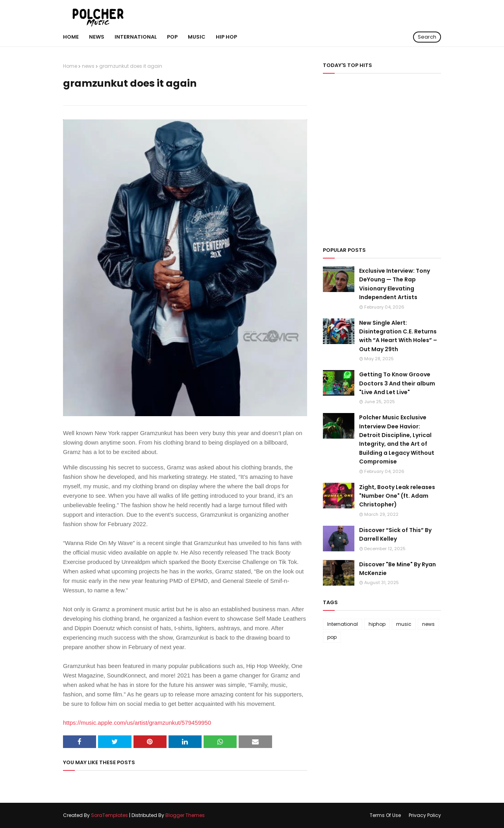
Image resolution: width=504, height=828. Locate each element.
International (343, 624)
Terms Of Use (385, 815)
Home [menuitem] (71, 37)
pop (332, 637)
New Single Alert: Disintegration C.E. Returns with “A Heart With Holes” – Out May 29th (398, 336)
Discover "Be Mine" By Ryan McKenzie (397, 569)
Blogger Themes (185, 815)
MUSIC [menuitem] (197, 37)
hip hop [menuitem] (226, 37)
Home (70, 66)
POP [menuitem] (172, 37)
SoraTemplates (109, 815)
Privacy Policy (425, 815)
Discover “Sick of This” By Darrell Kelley (395, 534)
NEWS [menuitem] (97, 37)
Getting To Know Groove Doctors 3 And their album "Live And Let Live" (397, 383)
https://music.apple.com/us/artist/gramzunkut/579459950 (137, 723)
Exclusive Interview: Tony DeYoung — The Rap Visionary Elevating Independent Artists (395, 284)
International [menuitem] (136, 37)
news (88, 66)
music (404, 624)
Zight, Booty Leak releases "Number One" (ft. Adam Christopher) (397, 496)
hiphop (377, 624)
